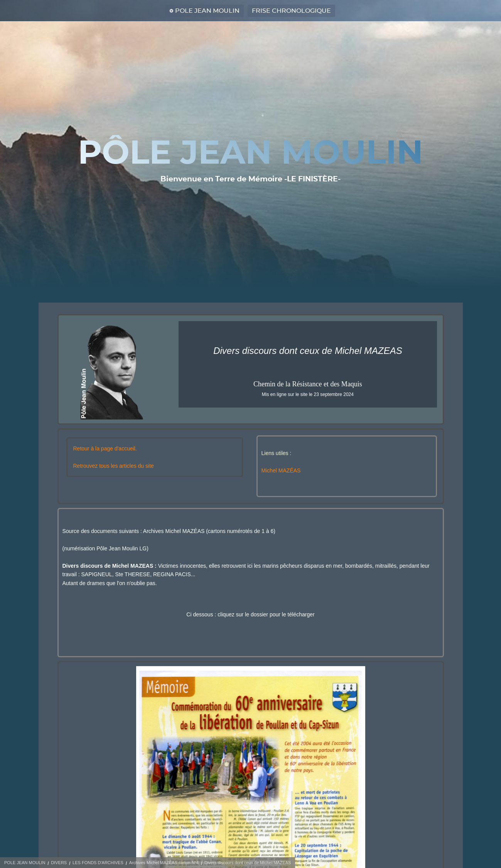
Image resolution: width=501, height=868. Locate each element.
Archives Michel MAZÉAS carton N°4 (164, 863)
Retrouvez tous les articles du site (114, 466)
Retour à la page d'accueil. (105, 448)
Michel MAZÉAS (281, 470)
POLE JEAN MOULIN (207, 11)
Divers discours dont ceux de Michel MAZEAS (248, 863)
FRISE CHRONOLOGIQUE (291, 11)
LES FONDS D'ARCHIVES (98, 863)
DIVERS (59, 863)
